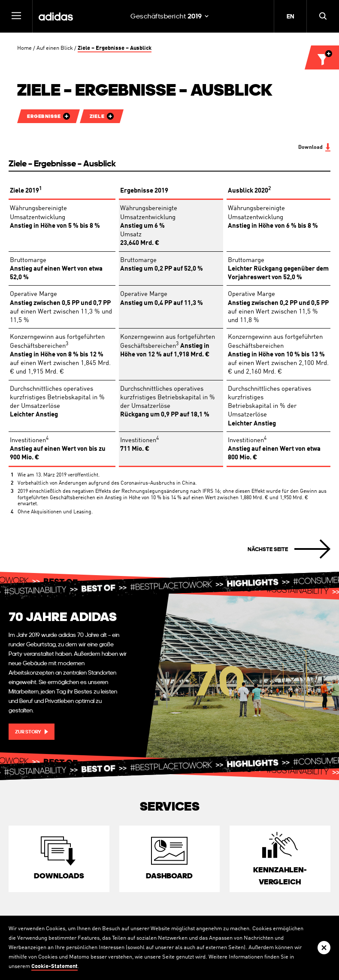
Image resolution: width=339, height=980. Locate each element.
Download (310, 148)
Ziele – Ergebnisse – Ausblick (115, 48)
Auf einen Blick (55, 48)
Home (24, 48)
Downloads (59, 876)
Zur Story (28, 732)
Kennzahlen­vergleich (280, 876)
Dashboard (169, 876)
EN (290, 16)
